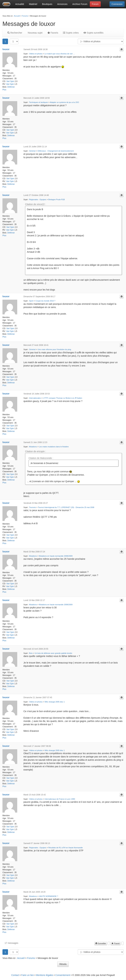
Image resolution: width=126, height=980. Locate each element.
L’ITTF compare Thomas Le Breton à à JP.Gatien (63, 398)
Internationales (35, 398)
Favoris (53, 33)
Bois (31, 653)
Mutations (33, 447)
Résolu (63, 964)
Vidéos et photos (36, 54)
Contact (15, 975)
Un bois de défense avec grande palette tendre (53, 653)
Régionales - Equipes (38, 200)
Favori (116, 944)
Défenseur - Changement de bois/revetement (56, 151)
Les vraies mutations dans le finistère (54, 447)
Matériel (33, 4)
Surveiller (101, 944)
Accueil (17, 16)
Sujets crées (71, 33)
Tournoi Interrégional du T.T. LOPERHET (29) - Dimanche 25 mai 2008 (66, 507)
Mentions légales (45, 975)
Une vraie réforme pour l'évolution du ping (54, 349)
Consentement (63, 975)
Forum (95, 4)
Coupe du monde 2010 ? (45, 301)
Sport (31, 301)
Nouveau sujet (35, 33)
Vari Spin (10, 81)
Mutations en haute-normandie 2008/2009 (56, 556)
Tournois (32, 507)
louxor (6, 49)
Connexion (117, 4)
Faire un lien (28, 975)
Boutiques (47, 4)
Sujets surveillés (93, 33)
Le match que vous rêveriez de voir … (60, 54)
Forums (25, 16)
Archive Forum (80, 4)
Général (32, 151)
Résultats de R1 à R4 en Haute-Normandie (65, 848)
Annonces (62, 4)
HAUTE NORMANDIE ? (49, 896)
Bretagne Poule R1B (56, 200)
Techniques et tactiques (38, 102)
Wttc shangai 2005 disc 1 (55, 702)
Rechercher (15, 33)
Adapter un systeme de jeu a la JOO (64, 102)
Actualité (20, 4)
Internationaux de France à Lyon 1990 (60, 799)
